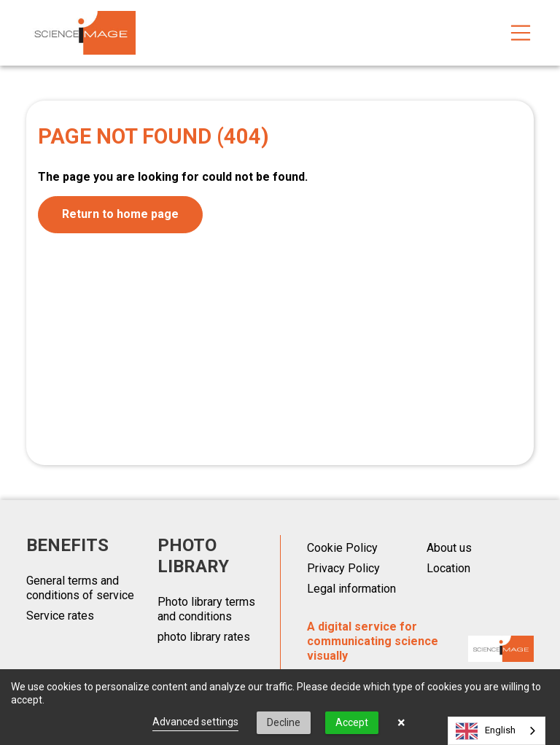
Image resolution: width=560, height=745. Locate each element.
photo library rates (204, 637)
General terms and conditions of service (80, 588)
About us (449, 548)
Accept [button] (352, 722)
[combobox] (497, 731)
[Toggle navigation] (521, 33)
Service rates (60, 616)
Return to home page (120, 214)
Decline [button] (284, 722)
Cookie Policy (342, 548)
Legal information (351, 589)
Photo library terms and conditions (206, 609)
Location (448, 568)
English (486, 731)
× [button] (401, 722)
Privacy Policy (343, 568)
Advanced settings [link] (195, 722)
